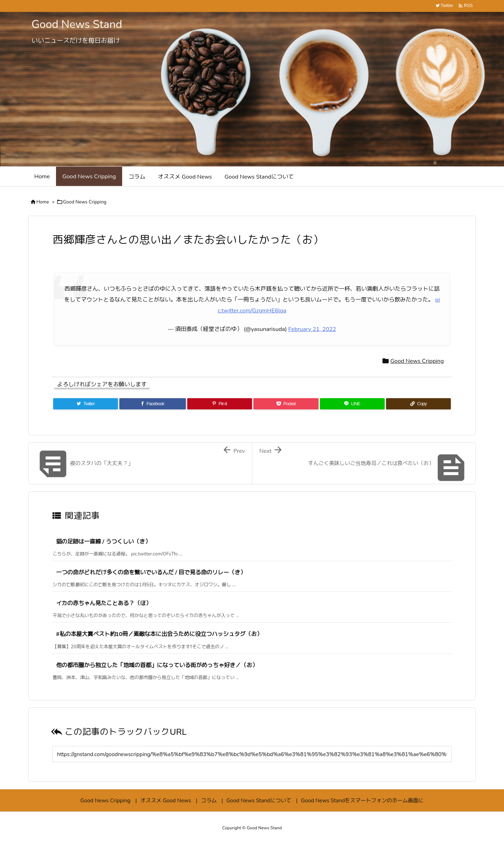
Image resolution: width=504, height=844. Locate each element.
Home (43, 202)
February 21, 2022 (312, 329)
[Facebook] (153, 404)
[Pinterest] (220, 404)
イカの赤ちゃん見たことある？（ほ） (104, 603)
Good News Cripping (85, 202)
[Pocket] (286, 404)
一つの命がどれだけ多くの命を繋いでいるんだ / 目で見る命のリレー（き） (151, 572)
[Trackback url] (252, 754)
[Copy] (418, 404)
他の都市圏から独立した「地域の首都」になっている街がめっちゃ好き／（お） (157, 665)
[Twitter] (86, 404)
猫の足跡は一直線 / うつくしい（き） (103, 542)
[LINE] (352, 404)
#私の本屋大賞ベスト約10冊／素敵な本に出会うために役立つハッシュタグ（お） (159, 634)
